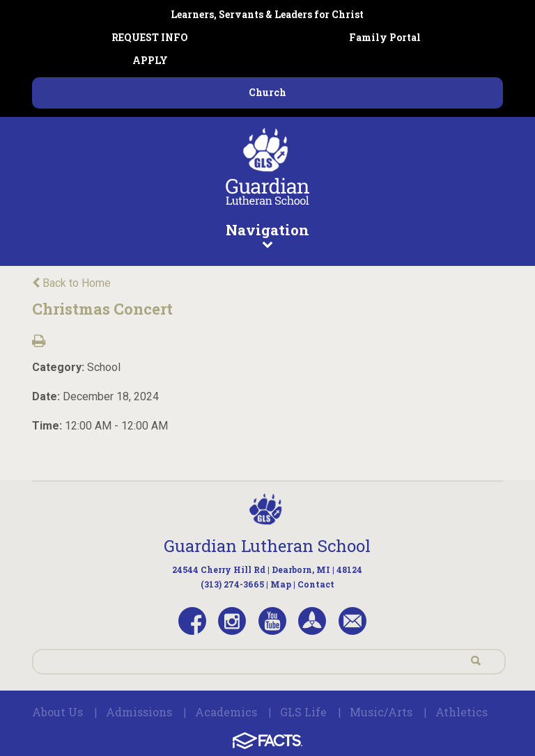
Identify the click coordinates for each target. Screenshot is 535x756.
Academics (226, 712)
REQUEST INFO (150, 37)
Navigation (267, 235)
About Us (57, 712)
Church (267, 92)
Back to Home (71, 283)
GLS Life (303, 712)
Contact (316, 584)
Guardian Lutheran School (267, 546)
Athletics (462, 712)
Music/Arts (381, 712)
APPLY (150, 60)
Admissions (139, 712)
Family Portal (385, 37)
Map (281, 584)
